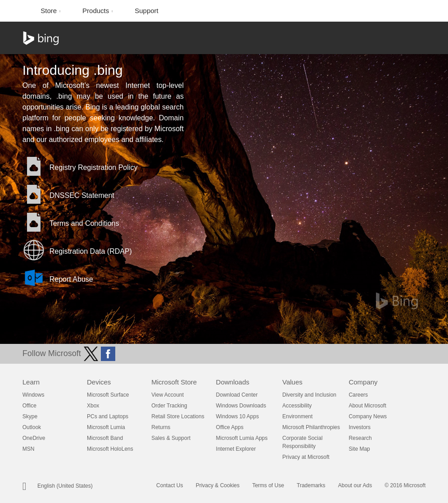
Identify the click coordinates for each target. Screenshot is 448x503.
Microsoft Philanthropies (311, 427)
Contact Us (170, 485)
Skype (30, 416)
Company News (368, 416)
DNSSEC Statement (82, 195)
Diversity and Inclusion (309, 395)
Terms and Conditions (84, 223)
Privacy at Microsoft (306, 457)
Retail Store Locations (178, 416)
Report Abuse (71, 279)
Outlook (32, 427)
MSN (29, 449)
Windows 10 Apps (238, 416)
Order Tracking (169, 406)
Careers (358, 395)
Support (147, 11)
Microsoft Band (105, 438)
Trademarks (311, 485)
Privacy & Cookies (218, 485)
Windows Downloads (241, 406)
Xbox (93, 406)
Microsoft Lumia (106, 427)
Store (50, 11)
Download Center (237, 395)
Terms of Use (268, 485)
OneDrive (34, 438)
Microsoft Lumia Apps (242, 438)
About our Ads (355, 485)
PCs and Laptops (108, 416)
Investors (360, 427)
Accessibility (297, 406)
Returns (161, 427)
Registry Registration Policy (94, 167)
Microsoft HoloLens (110, 449)
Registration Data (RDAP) (91, 251)
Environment (297, 416)
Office (29, 406)
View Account (167, 395)
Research (360, 438)
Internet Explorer (236, 449)
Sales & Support (171, 438)
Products (97, 11)
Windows (34, 395)
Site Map (359, 449)
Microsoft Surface (108, 395)
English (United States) (65, 486)
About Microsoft (367, 406)
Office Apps (230, 427)
